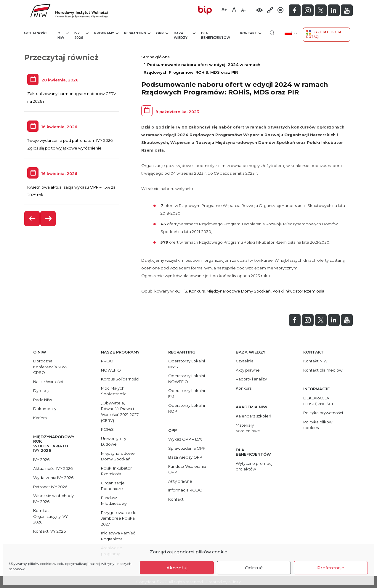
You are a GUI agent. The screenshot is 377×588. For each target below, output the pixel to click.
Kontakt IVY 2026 (49, 531)
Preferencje (331, 568)
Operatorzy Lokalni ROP (187, 408)
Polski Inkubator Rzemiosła (298, 291)
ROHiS (181, 291)
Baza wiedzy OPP (185, 457)
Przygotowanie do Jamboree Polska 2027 (119, 518)
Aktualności (35, 33)
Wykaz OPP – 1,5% (185, 439)
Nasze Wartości (48, 382)
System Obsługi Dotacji (324, 34)
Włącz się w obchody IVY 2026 (53, 499)
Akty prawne (180, 481)
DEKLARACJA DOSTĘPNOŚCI (318, 401)
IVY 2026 (82, 35)
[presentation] (32, 219)
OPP (162, 33)
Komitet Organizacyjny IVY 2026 (50, 516)
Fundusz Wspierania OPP (187, 469)
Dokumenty (45, 409)
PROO (107, 361)
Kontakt (251, 33)
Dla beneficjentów (216, 36)
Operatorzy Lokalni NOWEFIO (187, 379)
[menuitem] (290, 33)
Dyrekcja (42, 391)
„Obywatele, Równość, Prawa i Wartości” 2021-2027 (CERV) (120, 412)
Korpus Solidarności (120, 379)
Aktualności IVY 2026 (53, 468)
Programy (106, 33)
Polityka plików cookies (318, 425)
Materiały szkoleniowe (248, 428)
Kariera (40, 418)
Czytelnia (245, 361)
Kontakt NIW (315, 361)
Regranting (137, 33)
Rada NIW (43, 400)
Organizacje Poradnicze (113, 486)
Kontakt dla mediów (323, 370)
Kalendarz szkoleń (254, 416)
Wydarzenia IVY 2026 (53, 478)
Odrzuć (254, 568)
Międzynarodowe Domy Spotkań (239, 291)
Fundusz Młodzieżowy (114, 501)
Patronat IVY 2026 (50, 487)
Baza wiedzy (185, 35)
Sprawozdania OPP (187, 448)
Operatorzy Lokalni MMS (187, 364)
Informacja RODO (185, 490)
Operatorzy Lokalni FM (187, 393)
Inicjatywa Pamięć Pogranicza (118, 536)
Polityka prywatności (323, 413)
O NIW (63, 35)
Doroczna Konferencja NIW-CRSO (50, 367)
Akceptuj (177, 568)
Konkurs (197, 291)
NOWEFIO (111, 370)
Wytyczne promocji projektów (255, 466)
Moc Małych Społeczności (114, 391)
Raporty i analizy (251, 379)
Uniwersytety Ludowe (114, 441)
